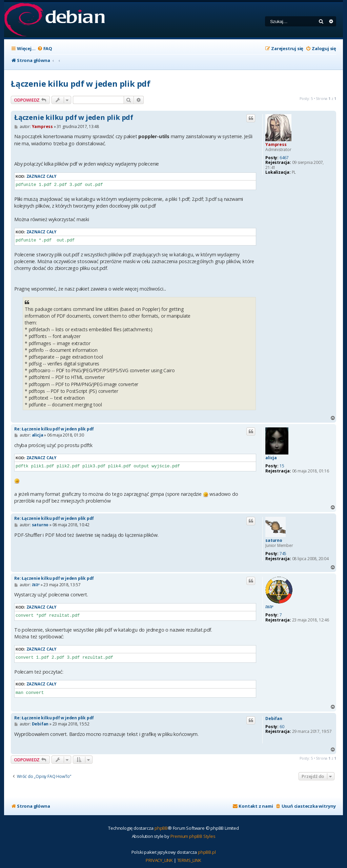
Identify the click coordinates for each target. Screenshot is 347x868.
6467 (284, 158)
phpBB (161, 828)
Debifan (274, 719)
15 (282, 466)
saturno (274, 541)
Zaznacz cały (42, 176)
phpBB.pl (207, 852)
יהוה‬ (269, 607)
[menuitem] (45, 49)
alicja (271, 458)
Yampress (276, 144)
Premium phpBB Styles (193, 836)
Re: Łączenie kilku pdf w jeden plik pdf (54, 429)
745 (283, 554)
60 (282, 727)
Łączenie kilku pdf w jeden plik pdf (81, 83)
